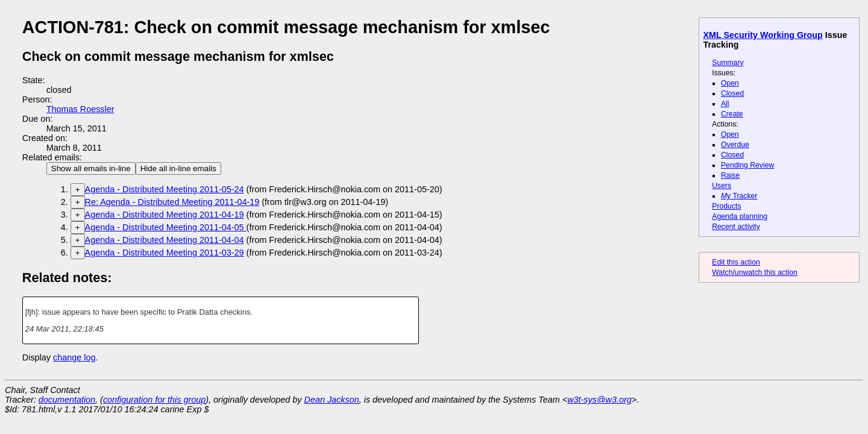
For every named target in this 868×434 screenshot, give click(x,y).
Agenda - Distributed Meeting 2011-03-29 (165, 253)
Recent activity (736, 227)
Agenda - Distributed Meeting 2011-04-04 (165, 240)
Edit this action (736, 262)
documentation (67, 400)
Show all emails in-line (91, 168)
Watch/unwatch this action (755, 272)
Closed (732, 93)
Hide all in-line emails (178, 168)
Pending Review (747, 165)
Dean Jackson (332, 400)
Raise (730, 175)
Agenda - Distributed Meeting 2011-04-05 (166, 227)
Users (722, 186)
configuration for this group (154, 400)
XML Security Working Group (763, 35)
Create (732, 114)
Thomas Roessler (80, 109)
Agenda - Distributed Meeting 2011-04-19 (165, 215)
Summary (728, 63)
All (725, 104)
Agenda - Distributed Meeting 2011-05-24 (165, 189)
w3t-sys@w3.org (599, 400)
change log (74, 357)
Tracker (739, 196)
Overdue (735, 145)
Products (726, 206)
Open (730, 83)
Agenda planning (740, 216)
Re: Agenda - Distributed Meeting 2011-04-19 (172, 202)
